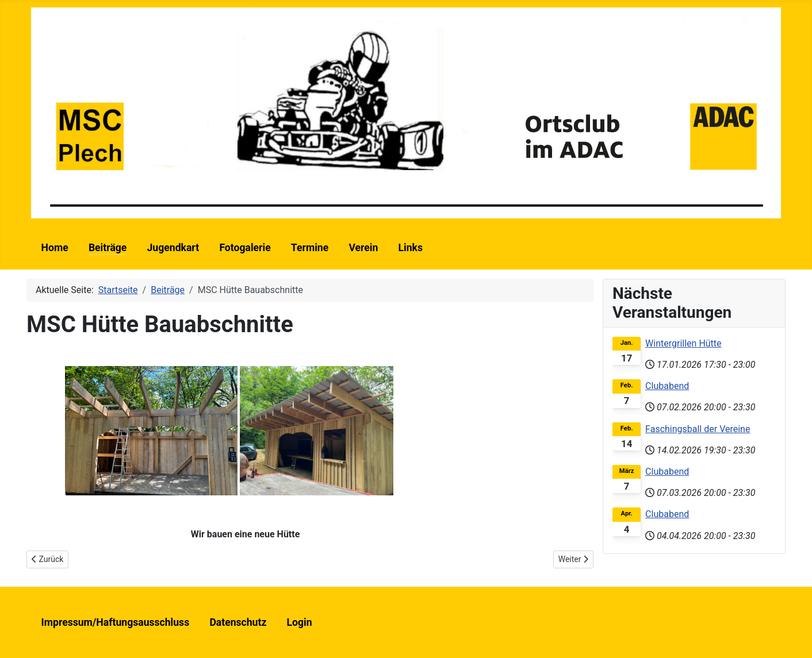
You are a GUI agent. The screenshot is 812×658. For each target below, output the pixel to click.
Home (55, 248)
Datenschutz (238, 622)
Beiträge (108, 248)
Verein (363, 248)
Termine (310, 248)
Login (300, 622)
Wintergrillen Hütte (683, 343)
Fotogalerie (245, 248)
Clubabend (667, 386)
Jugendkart (173, 248)
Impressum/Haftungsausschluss (116, 622)
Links (410, 248)
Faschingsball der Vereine (698, 429)
